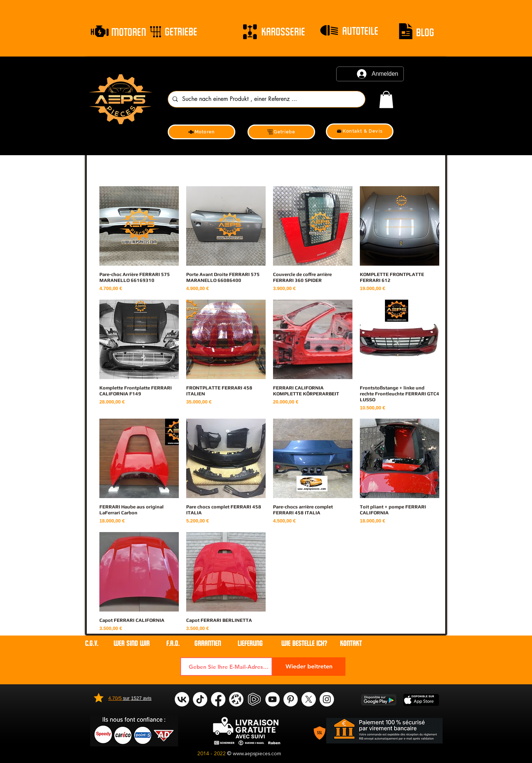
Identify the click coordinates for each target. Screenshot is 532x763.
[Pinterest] (291, 699)
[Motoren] (202, 132)
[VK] (182, 699)
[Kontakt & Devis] (360, 131)
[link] (386, 100)
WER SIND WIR (132, 643)
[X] (309, 699)
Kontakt (351, 643)
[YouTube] (272, 699)
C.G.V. (92, 643)
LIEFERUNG (250, 643)
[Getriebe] (281, 132)
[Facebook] (218, 699)
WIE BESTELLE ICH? (304, 643)
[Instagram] (327, 699)
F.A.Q (172, 643)
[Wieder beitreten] (309, 667)
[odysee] (236, 699)
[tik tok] (200, 699)
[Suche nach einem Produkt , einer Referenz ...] (266, 99)
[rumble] (254, 699)
